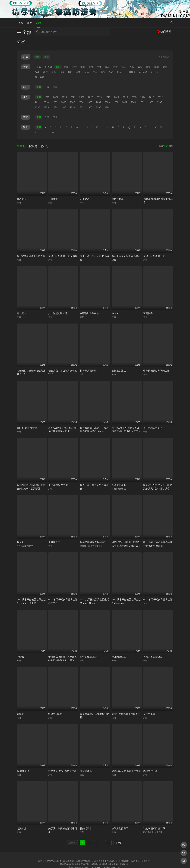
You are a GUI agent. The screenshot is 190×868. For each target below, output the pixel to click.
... (102, 831)
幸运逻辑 (21, 187)
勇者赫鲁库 (54, 530)
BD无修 (48, 55)
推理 (62, 60)
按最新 (21, 134)
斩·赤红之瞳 (23, 759)
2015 (134, 85)
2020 (90, 85)
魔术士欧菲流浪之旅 (154, 244)
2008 (64, 90)
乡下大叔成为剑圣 (153, 416)
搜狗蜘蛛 (95, 862)
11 (108, 831)
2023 (64, 85)
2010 (46, 90)
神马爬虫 (82, 862)
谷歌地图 (121, 862)
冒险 (140, 55)
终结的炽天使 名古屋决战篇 (126, 759)
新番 (29, 23)
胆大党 (20, 530)
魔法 (148, 55)
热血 (91, 55)
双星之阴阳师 (55, 702)
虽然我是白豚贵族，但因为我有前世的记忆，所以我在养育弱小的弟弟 (126, 534)
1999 (142, 90)
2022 (73, 85)
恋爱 (66, 55)
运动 (86, 60)
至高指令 (148, 302)
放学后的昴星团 (120, 816)
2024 (56, 85)
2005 (90, 90)
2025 (47, 85)
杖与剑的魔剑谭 (88, 359)
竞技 (78, 60)
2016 (125, 85)
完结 (38, 23)
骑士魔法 (21, 302)
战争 (165, 55)
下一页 (119, 831)
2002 (116, 90)
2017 (117, 85)
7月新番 (155, 60)
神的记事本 (86, 816)
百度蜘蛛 (70, 862)
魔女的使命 (86, 759)
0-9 (52, 120)
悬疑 (54, 60)
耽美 (95, 60)
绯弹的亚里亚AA (89, 645)
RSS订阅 (57, 862)
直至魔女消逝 (119, 473)
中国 (55, 75)
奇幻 (58, 55)
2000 (133, 90)
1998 (151, 90)
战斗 (37, 60)
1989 (81, 95)
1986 (98, 95)
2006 (81, 90)
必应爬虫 (133, 862)
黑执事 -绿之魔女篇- (27, 416)
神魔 (99, 55)
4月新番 (143, 60)
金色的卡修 (149, 702)
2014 (143, 85)
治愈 (115, 55)
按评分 (46, 134)
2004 (98, 90)
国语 (55, 105)
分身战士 (53, 187)
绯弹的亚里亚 (119, 645)
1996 (37, 95)
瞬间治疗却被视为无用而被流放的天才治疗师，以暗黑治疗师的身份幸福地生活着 (158, 477)
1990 (72, 95)
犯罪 (45, 60)
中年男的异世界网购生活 (156, 359)
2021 (82, 85)
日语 (47, 105)
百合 (132, 55)
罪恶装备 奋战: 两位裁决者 (62, 759)
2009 (55, 90)
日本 (47, 75)
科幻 (70, 60)
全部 (38, 55)
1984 (107, 95)
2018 (108, 85)
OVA (111, 60)
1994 (55, 95)
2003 (107, 90)
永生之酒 (85, 187)
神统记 (20, 645)
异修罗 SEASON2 (153, 645)
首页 (21, 23)
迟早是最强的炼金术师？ (93, 530)
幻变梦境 (21, 816)
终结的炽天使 (150, 759)
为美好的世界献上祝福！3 (125, 702)
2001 (125, 90)
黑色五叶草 (118, 187)
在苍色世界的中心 (89, 302)
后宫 (74, 55)
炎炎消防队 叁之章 (58, 473)
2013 (151, 85)
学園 (83, 55)
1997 (160, 90)
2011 (37, 90)
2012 (160, 85)
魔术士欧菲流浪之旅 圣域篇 (63, 244)
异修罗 (20, 702)
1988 (90, 95)
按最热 (33, 134)
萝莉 (107, 55)
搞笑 (124, 55)
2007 (72, 90)
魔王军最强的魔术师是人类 (31, 244)
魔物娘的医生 (119, 359)
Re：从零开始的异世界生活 (158, 588)
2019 (99, 85)
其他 (103, 60)
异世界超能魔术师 (58, 302)
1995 (46, 95)
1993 (64, 95)
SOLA (115, 302)
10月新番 (40, 65)
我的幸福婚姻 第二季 (154, 816)
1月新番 (132, 60)
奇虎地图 (108, 862)
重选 (163, 45)
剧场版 (120, 60)
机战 (157, 55)
